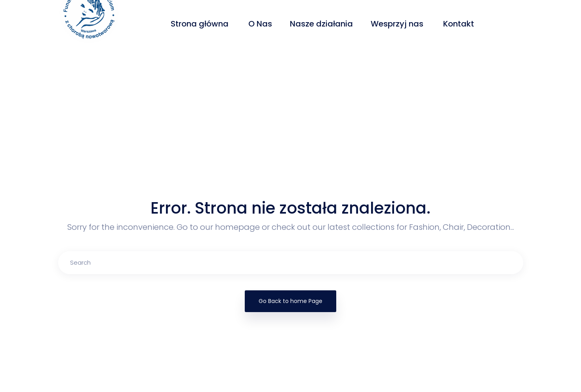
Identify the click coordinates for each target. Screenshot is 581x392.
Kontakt (460, 24)
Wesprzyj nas (398, 24)
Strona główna (201, 24)
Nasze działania (321, 24)
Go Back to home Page (290, 301)
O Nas (260, 24)
